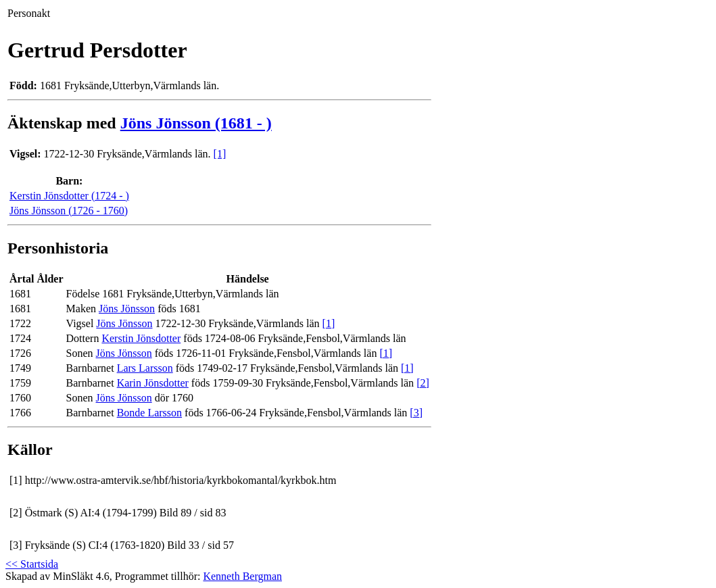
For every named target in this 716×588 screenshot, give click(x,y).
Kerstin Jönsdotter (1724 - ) (69, 196)
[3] (416, 413)
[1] (220, 154)
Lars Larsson (145, 368)
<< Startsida (32, 564)
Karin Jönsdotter (153, 383)
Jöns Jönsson (127, 309)
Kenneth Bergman (242, 576)
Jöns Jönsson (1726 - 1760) (69, 211)
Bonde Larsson (149, 413)
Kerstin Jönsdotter (141, 338)
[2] (423, 383)
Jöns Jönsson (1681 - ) (196, 123)
